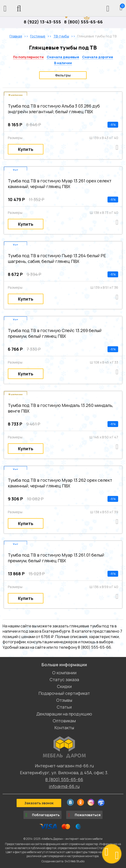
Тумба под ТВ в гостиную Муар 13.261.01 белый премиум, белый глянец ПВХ (56, 558)
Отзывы (64, 700)
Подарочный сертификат (64, 693)
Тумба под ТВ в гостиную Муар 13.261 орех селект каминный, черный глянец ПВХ (60, 184)
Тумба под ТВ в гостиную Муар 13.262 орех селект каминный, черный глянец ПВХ (60, 483)
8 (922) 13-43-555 (42, 22)
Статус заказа (64, 679)
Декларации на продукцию (64, 714)
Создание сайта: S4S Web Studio (63, 861)
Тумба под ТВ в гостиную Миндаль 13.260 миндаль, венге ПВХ (61, 408)
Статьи (64, 707)
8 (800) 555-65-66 (83, 22)
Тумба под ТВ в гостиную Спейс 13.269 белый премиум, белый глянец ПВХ (55, 333)
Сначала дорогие (98, 57)
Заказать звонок (39, 803)
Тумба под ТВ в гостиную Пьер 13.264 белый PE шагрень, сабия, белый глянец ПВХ (57, 258)
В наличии (63, 63)
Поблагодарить (42, 815)
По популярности (28, 57)
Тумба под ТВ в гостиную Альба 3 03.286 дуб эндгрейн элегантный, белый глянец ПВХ (54, 109)
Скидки (64, 686)
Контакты (64, 728)
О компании (64, 673)
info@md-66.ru (64, 786)
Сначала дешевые (63, 57)
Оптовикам (64, 721)
